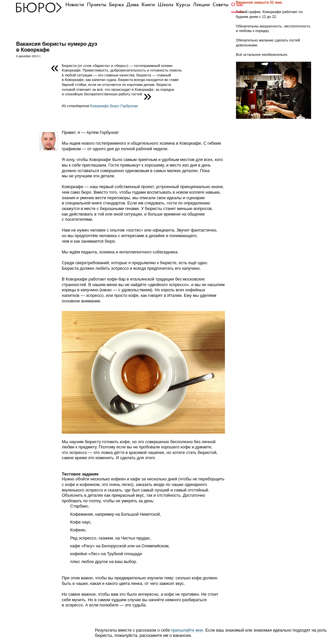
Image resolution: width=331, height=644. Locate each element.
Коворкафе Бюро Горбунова (114, 106)
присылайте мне (187, 630)
